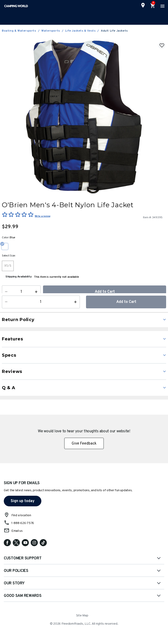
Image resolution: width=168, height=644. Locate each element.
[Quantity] (21, 292)
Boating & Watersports (19, 31)
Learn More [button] (31, 309)
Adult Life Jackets (114, 31)
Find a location (21, 515)
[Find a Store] (143, 5)
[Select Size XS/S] (8, 266)
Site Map (82, 616)
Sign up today (23, 501)
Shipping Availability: (19, 277)
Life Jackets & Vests (80, 31)
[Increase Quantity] (37, 292)
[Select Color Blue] (7, 246)
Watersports (51, 31)
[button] (90, 307)
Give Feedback (84, 444)
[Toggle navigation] (162, 6)
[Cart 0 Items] (153, 6)
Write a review (42, 216)
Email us (17, 531)
